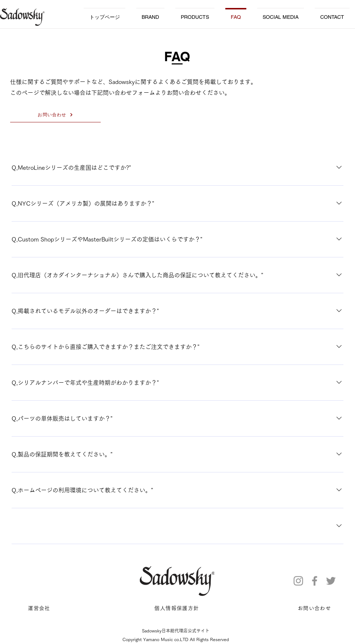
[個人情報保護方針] (177, 609)
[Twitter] (331, 581)
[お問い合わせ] (55, 115)
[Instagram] (298, 581)
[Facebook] (315, 581)
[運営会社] (40, 609)
